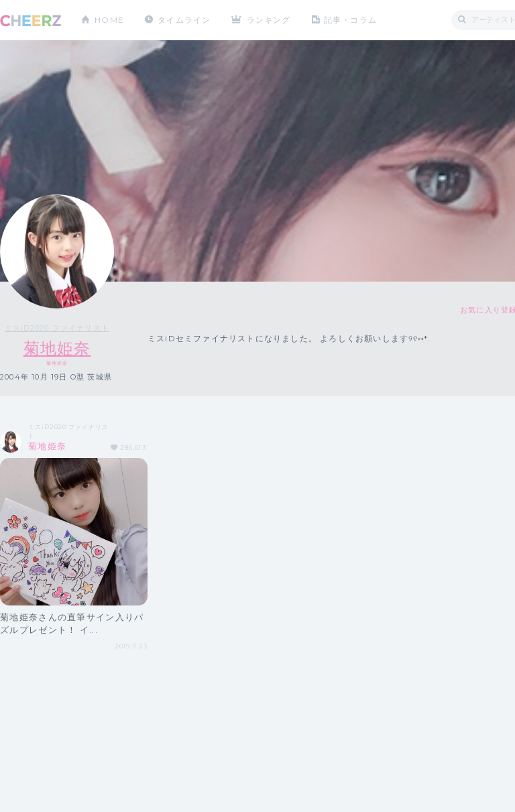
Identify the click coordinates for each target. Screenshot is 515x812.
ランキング (269, 20)
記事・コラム (350, 20)
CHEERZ (31, 20)
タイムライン (184, 20)
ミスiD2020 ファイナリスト (57, 328)
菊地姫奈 (57, 348)
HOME (109, 20)
